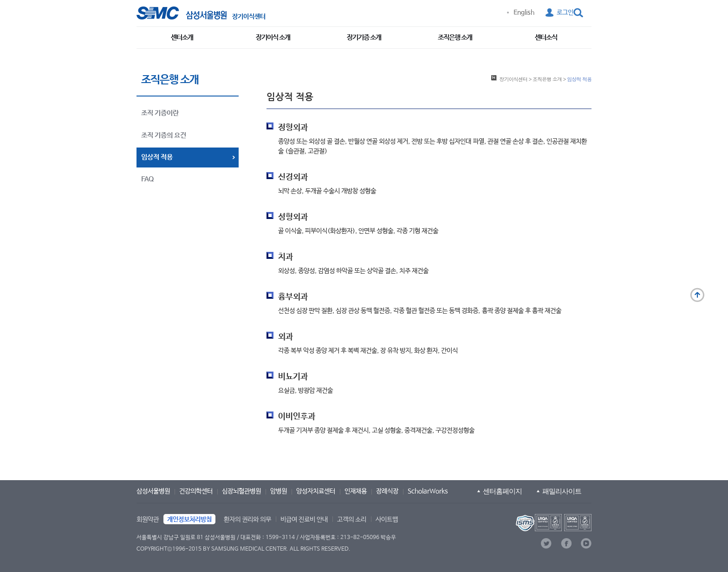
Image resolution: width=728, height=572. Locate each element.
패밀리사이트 (562, 491)
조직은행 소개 (455, 37)
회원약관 (148, 520)
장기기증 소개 (364, 37)
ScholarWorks (428, 491)
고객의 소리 (352, 520)
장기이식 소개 (273, 37)
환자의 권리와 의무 (247, 520)
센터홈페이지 (502, 491)
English (524, 13)
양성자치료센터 (316, 491)
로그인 (565, 13)
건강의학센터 (196, 491)
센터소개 (182, 37)
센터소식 (546, 37)
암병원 (279, 491)
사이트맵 (387, 520)
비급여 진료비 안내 (304, 520)
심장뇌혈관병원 (241, 491)
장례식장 (387, 491)
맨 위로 (697, 295)
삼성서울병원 (153, 491)
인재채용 (356, 491)
